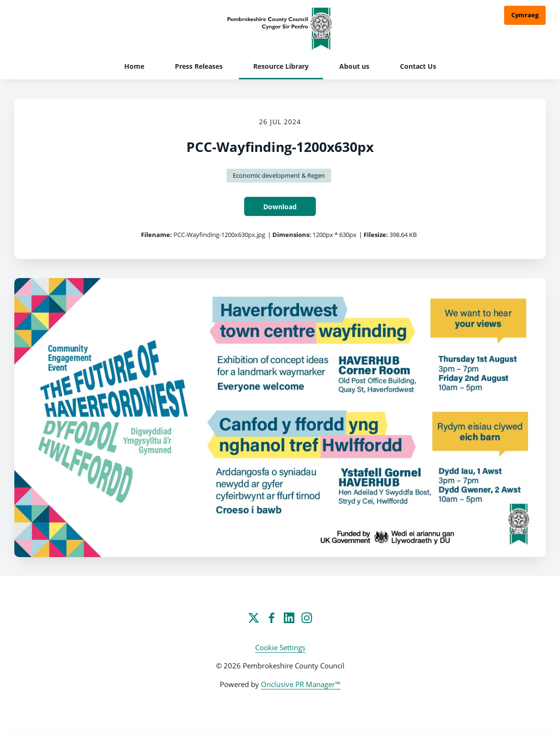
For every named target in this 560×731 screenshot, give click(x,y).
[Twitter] (254, 618)
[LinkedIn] (289, 618)
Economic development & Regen (279, 175)
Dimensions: (292, 235)
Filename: (156, 235)
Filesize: (376, 235)
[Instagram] (307, 618)
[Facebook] (271, 618)
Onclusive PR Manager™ (301, 684)
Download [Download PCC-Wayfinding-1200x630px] (280, 207)
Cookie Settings (280, 647)
